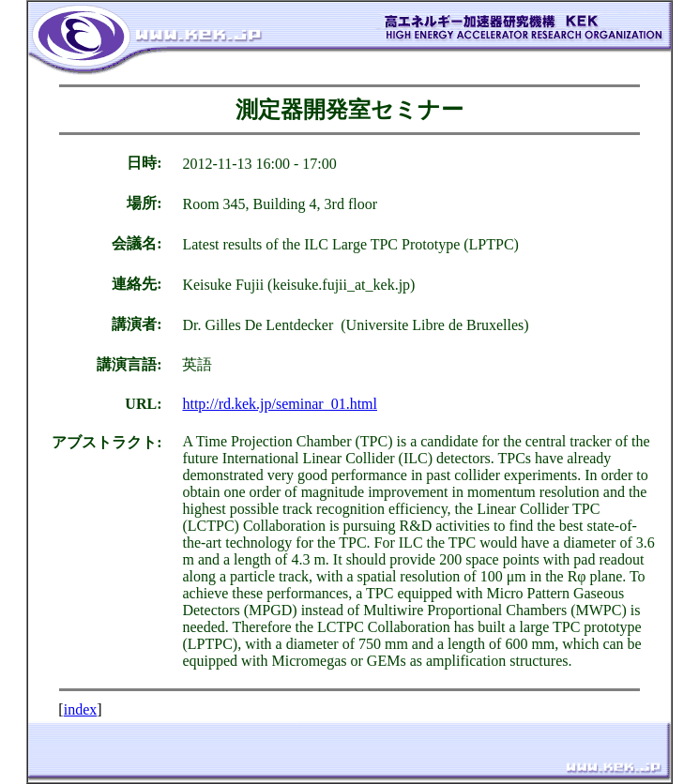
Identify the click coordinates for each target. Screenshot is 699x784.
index (81, 709)
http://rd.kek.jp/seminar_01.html (280, 404)
